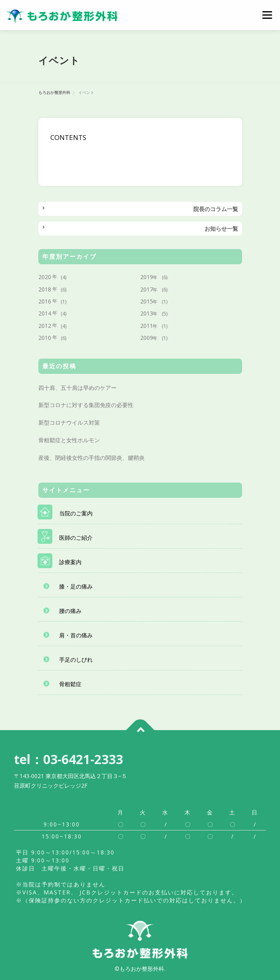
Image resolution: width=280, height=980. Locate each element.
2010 (45, 338)
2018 (45, 289)
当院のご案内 (76, 513)
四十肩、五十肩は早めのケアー (77, 388)
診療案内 (70, 562)
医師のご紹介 (76, 538)
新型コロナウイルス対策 (69, 422)
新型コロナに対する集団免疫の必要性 (86, 405)
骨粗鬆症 (70, 684)
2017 (147, 289)
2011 (147, 326)
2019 (147, 277)
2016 (45, 301)
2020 (45, 277)
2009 (147, 338)
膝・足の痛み (76, 586)
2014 (45, 313)
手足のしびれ (76, 660)
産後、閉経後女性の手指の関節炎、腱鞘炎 (91, 458)
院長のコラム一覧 (216, 209)
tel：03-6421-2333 (69, 759)
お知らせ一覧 (221, 229)
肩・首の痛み (76, 635)
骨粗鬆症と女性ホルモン (69, 440)
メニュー (267, 15)
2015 (147, 301)
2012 (45, 326)
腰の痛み (70, 611)
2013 (147, 313)
